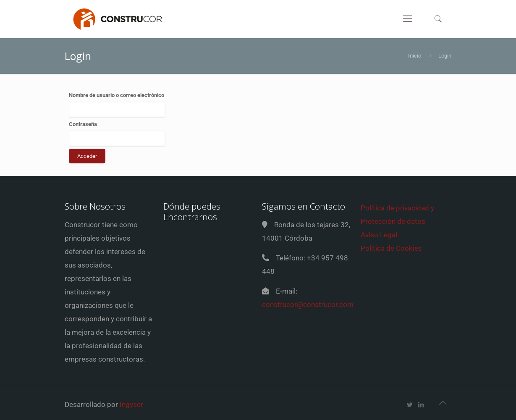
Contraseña (83, 124)
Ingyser (131, 404)
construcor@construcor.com (308, 304)
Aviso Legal (379, 235)
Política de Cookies (391, 248)
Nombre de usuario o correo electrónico (117, 95)
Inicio (415, 56)
